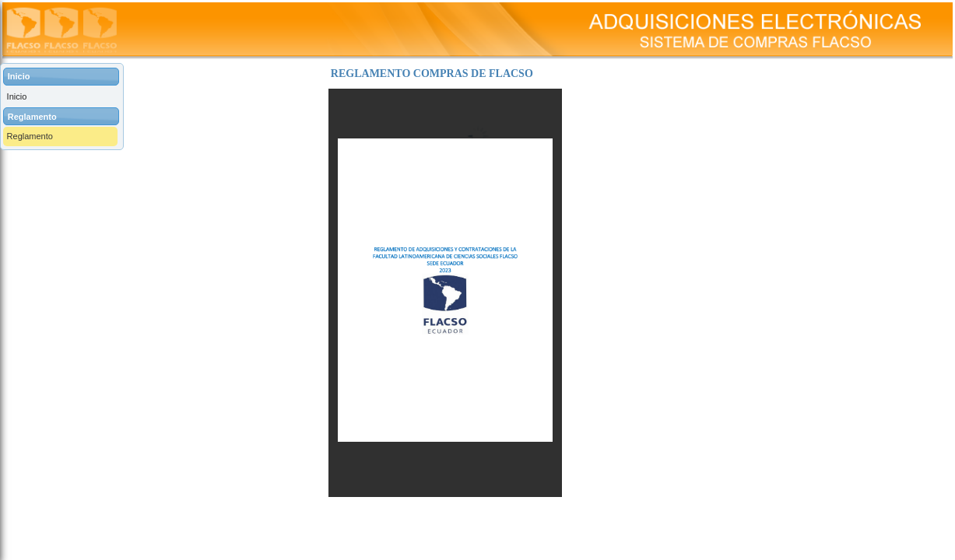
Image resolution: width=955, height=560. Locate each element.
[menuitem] (61, 97)
